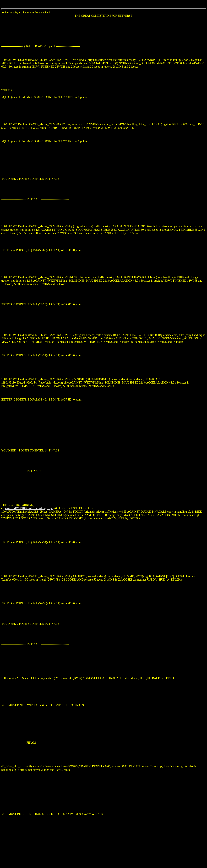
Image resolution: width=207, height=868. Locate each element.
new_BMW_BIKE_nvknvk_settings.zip (29, 508)
